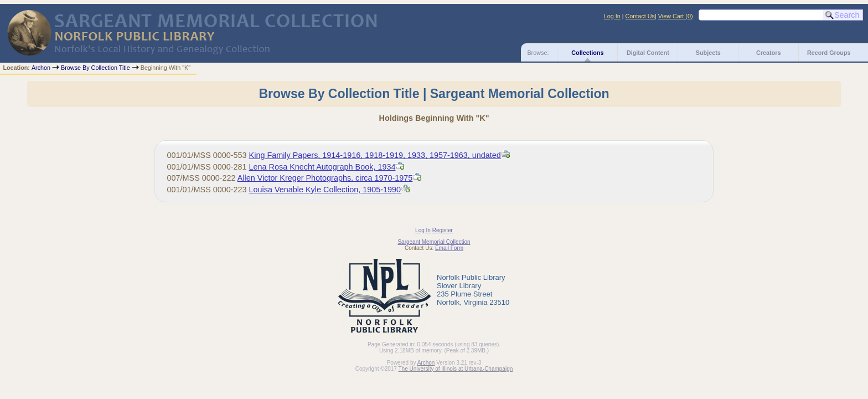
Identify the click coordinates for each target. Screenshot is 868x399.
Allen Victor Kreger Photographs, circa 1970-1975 (325, 178)
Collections (587, 53)
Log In (612, 16)
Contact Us (640, 16)
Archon (41, 68)
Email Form (449, 248)
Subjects (708, 53)
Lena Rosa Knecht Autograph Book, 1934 (322, 167)
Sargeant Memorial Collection (434, 242)
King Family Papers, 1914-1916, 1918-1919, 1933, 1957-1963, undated (375, 155)
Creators (768, 53)
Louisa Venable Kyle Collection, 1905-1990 (325, 190)
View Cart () (676, 16)
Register (443, 230)
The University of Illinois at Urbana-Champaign (456, 369)
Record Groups (829, 53)
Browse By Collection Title (95, 68)
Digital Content (648, 53)
